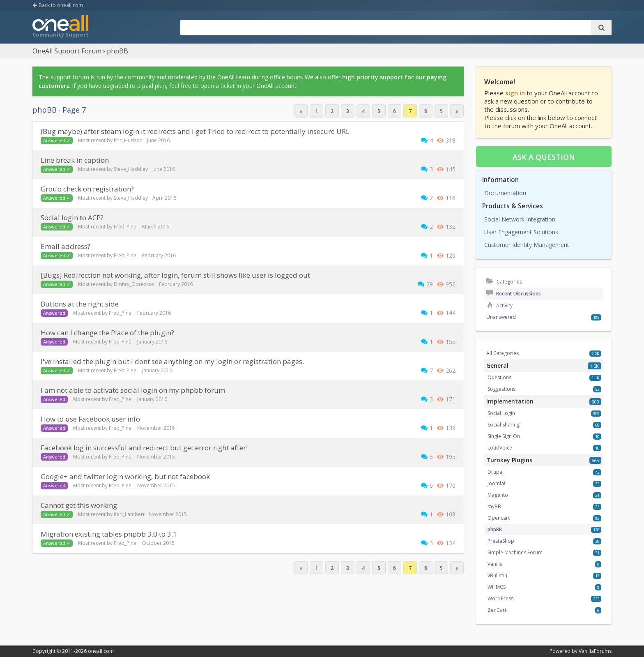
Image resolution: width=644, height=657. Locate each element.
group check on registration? (87, 189)
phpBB (495, 529)
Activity (499, 305)
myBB (494, 506)
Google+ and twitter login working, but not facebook (125, 476)
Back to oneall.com (58, 5)
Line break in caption (75, 160)
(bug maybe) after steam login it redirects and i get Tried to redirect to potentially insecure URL (195, 131)
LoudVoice (500, 448)
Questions (499, 377)
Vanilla (495, 564)
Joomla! (496, 483)
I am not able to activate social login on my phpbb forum (133, 390)
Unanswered (501, 317)
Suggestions (501, 389)
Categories (504, 282)
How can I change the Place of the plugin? (107, 333)
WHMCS (497, 587)
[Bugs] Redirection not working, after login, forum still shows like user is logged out (175, 275)
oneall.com (101, 651)
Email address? (66, 246)
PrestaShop (501, 541)
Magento (498, 495)
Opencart (499, 518)
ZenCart (497, 610)
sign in (515, 93)
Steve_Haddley (131, 169)
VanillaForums (595, 651)
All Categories (503, 353)
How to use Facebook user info (90, 419)
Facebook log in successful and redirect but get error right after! (144, 448)
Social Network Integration (520, 219)
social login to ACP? (72, 218)
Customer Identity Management (527, 245)
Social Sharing (504, 425)
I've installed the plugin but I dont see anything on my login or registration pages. (172, 361)
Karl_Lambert (129, 514)
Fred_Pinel (126, 227)
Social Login (501, 413)
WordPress (500, 598)
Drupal (496, 472)
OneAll (60, 27)
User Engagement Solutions (521, 232)
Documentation (505, 193)
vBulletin (497, 575)
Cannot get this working (79, 505)
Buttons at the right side (80, 304)
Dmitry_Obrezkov (134, 284)
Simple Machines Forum (515, 552)
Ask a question (544, 157)
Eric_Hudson (128, 140)
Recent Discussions (514, 294)
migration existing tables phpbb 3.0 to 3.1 (109, 534)
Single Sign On (504, 436)
